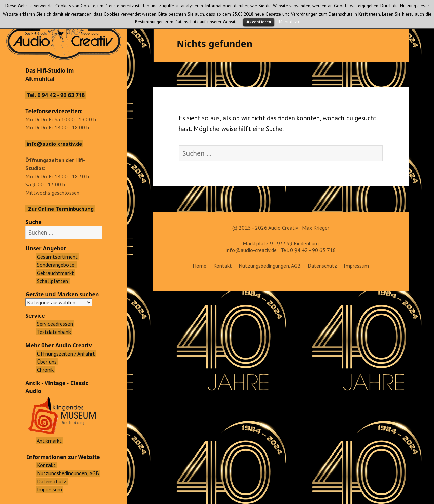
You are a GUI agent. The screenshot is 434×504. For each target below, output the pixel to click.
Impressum (356, 266)
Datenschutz (322, 266)
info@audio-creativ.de (251, 250)
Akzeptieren (259, 22)
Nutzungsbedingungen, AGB (270, 266)
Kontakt (223, 266)
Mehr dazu (289, 22)
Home (200, 266)
